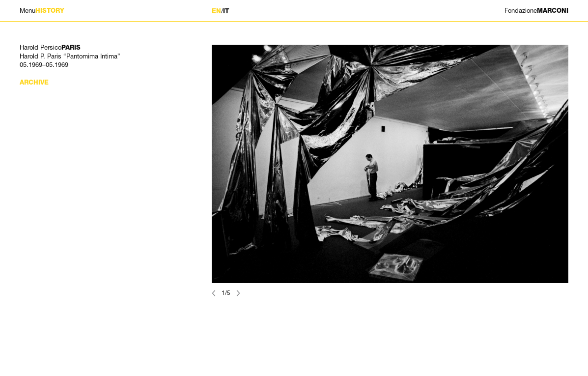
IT (226, 11)
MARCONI (536, 11)
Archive (34, 82)
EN (216, 11)
